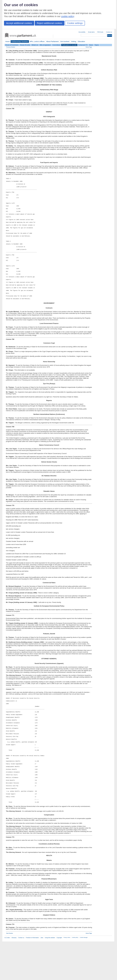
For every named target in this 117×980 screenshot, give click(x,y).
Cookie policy (75, 976)
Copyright (59, 976)
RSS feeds (100, 32)
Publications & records (69, 45)
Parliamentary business (20, 41)
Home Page (89, 47)
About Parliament (52, 41)
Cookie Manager (84, 976)
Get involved (65, 41)
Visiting (74, 41)
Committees (56, 45)
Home (8, 41)
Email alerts (91, 32)
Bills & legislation (45, 45)
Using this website (50, 976)
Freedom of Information (32, 976)
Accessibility (82, 32)
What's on (35, 45)
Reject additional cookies (50, 23)
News (91, 45)
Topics (97, 45)
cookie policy (68, 16)
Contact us (109, 32)
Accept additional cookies (19, 23)
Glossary (14, 976)
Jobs (42, 976)
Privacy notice (67, 976)
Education (81, 41)
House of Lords (25, 45)
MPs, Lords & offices (37, 41)
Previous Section (11, 47)
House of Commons (12, 45)
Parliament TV (83, 45)
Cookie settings (75, 23)
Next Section (10, 972)
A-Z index (7, 976)
